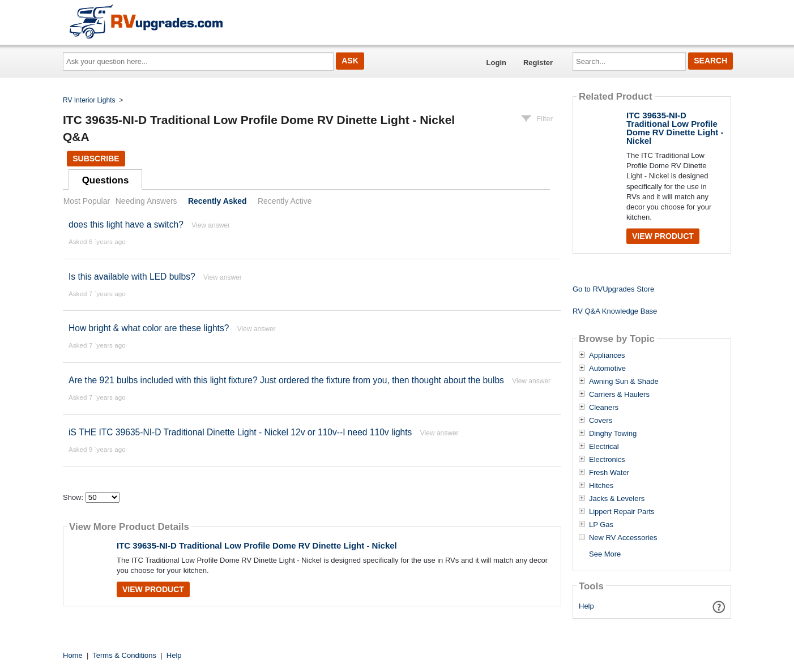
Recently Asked (217, 201)
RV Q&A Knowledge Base (615, 311)
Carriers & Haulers (619, 395)
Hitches (601, 486)
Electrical (604, 447)
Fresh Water (609, 473)
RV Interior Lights (89, 100)
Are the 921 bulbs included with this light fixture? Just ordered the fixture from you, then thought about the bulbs (286, 380)
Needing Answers (146, 201)
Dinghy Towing (613, 434)
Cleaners (604, 408)
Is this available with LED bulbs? (132, 277)
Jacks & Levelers (617, 499)
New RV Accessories (623, 538)
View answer (211, 225)
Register (538, 63)
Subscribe (96, 159)
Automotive (607, 369)
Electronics (607, 460)
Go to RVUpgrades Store (613, 289)
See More (605, 554)
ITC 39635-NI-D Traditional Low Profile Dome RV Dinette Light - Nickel (257, 545)
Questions (106, 180)
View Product (153, 589)
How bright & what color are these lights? (149, 328)
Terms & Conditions (124, 655)
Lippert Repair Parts (622, 512)
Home (73, 655)
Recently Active (285, 201)
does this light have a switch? (126, 224)
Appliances (607, 356)
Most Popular (87, 201)
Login (496, 63)
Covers (601, 421)
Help (586, 606)
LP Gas (601, 525)
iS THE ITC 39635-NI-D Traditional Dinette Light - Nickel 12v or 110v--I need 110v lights (240, 432)
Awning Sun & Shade (624, 382)
